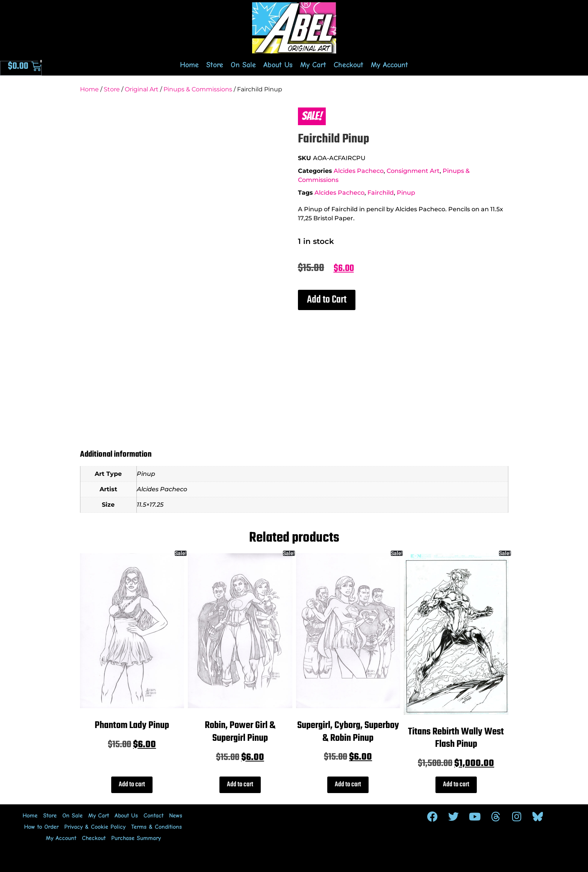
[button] (327, 300)
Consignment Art (413, 171)
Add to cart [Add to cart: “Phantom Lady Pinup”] (132, 785)
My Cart (313, 65)
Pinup (406, 193)
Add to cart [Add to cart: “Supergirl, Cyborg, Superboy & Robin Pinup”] (348, 785)
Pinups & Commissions (198, 89)
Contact (153, 816)
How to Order (41, 827)
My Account (389, 65)
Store (215, 65)
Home (189, 65)
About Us (278, 65)
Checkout (348, 65)
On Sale (243, 65)
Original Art (142, 89)
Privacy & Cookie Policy (95, 827)
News (176, 816)
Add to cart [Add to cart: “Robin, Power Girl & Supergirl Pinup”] (240, 785)
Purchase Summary (136, 838)
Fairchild (381, 193)
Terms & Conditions (156, 827)
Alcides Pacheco (359, 171)
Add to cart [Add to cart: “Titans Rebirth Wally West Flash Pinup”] (456, 785)
